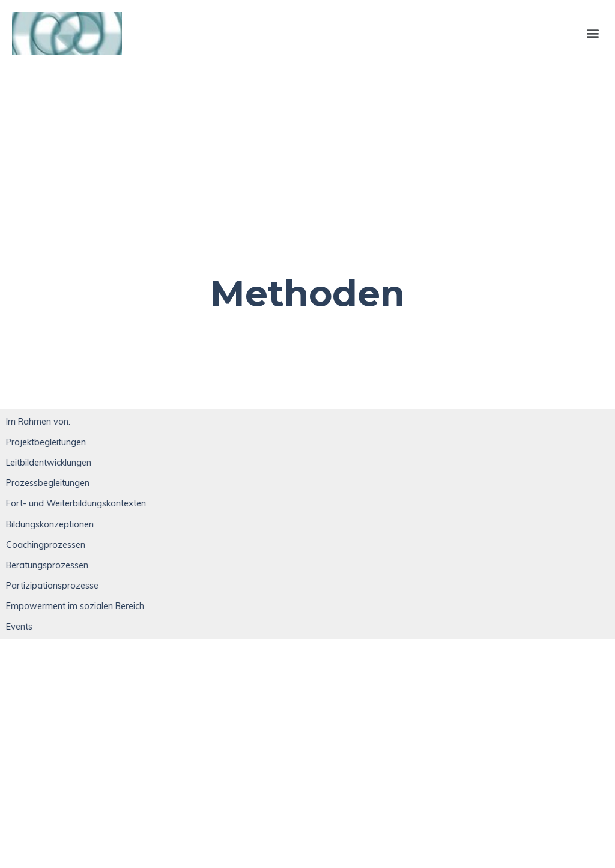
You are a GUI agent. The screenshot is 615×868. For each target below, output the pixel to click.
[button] (593, 33)
